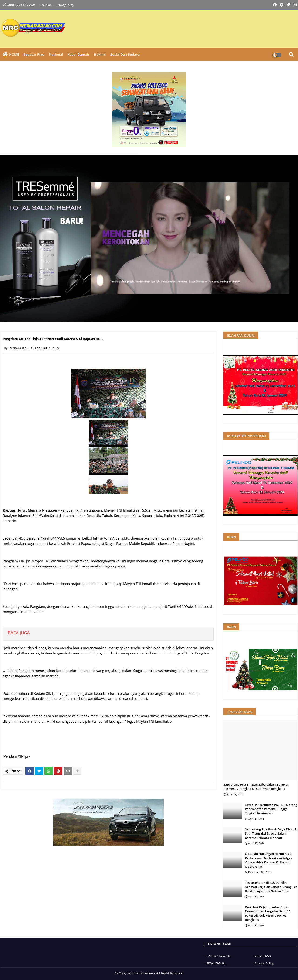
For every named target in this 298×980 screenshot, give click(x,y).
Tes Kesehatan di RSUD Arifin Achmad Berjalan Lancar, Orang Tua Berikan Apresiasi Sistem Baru (271, 887)
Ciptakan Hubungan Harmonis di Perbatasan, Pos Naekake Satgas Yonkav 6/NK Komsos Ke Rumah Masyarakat (269, 860)
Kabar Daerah (78, 54)
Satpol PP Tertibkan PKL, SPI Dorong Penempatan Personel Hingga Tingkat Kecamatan (271, 809)
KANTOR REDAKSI (218, 956)
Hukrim (100, 54)
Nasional (56, 54)
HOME (14, 54)
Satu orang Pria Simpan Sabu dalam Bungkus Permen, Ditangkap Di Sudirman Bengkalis (256, 787)
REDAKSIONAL (216, 963)
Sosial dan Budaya (125, 54)
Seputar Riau (34, 54)
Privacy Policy (65, 5)
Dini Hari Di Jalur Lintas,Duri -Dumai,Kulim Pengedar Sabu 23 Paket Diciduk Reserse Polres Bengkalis (268, 913)
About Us (46, 5)
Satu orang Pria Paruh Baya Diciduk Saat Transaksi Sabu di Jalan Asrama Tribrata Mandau (271, 833)
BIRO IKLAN (263, 956)
